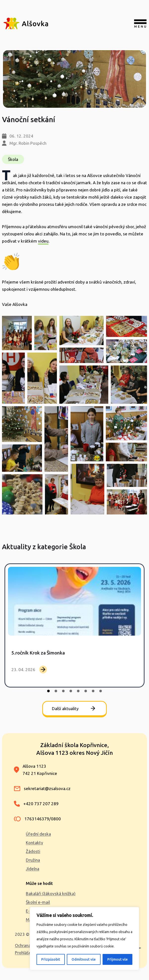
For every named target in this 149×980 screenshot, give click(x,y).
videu (43, 241)
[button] (17, 333)
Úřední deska (38, 834)
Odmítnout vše (84, 959)
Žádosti (33, 851)
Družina (33, 860)
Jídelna (33, 869)
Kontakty (34, 843)
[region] (84, 939)
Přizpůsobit (51, 959)
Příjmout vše (117, 959)
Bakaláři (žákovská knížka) (51, 893)
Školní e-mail (38, 902)
